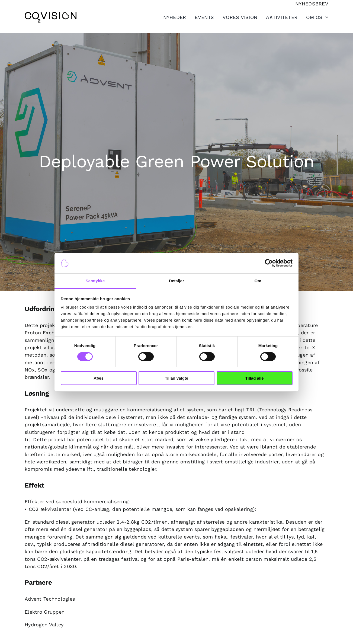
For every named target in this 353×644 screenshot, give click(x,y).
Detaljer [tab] (176, 281)
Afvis (99, 378)
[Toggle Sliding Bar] (277, 17)
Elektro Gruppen (45, 612)
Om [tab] (258, 281)
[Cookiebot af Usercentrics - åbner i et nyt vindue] (269, 263)
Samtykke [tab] (95, 281)
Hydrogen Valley (44, 625)
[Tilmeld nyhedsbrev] (312, 4)
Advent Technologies (50, 599)
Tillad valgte (176, 378)
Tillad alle (254, 378)
